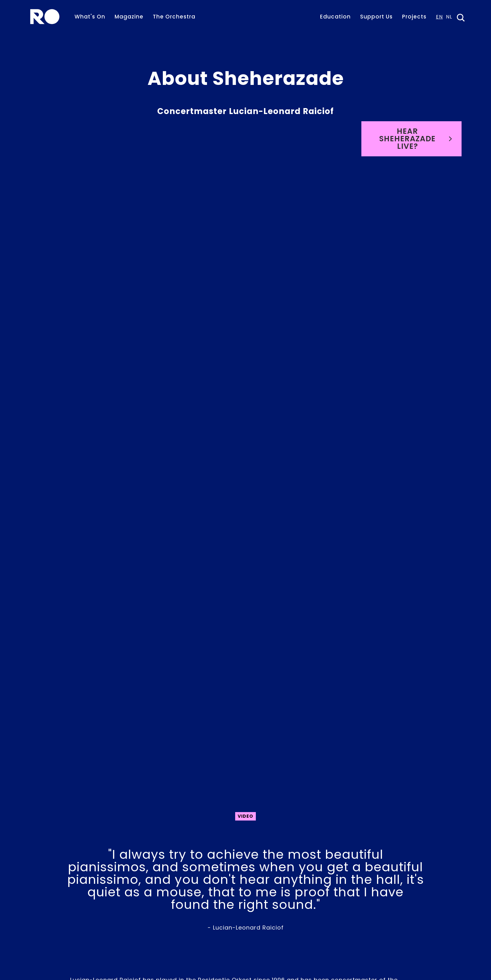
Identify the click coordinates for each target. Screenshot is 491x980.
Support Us (376, 17)
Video (246, 816)
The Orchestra (174, 17)
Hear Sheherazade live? (416, 139)
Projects (414, 17)
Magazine (129, 17)
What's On (90, 17)
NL (449, 17)
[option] (449, 19)
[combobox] (439, 19)
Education (335, 17)
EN (439, 17)
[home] (45, 17)
